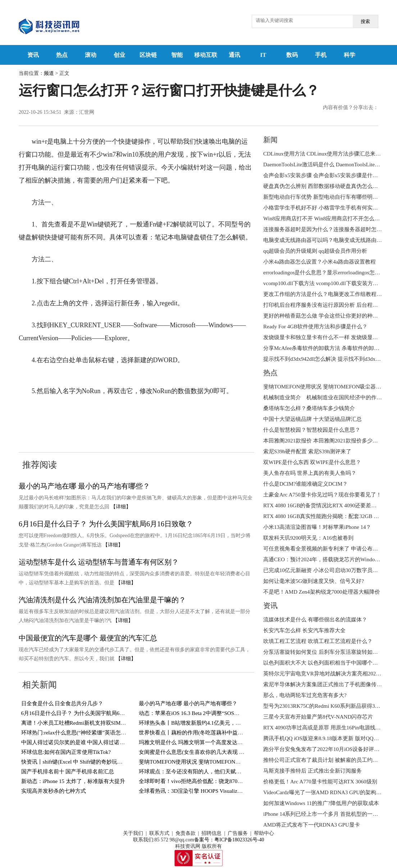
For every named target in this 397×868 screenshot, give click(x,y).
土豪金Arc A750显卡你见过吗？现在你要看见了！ (322, 495)
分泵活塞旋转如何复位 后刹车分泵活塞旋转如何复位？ (329, 652)
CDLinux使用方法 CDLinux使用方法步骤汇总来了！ (325, 154)
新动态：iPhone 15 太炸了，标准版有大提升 (73, 781)
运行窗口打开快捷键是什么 (151, 413)
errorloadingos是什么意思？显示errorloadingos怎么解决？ (330, 273)
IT (263, 55)
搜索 (365, 21)
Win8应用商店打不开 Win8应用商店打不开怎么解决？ (327, 219)
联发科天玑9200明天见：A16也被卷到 (308, 538)
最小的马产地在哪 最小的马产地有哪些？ (84, 486)
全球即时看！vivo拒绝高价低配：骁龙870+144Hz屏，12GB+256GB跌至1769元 (231, 781)
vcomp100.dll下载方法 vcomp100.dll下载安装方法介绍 (326, 283)
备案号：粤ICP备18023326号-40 (229, 840)
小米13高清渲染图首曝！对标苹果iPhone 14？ (317, 527)
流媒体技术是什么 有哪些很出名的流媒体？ (315, 620)
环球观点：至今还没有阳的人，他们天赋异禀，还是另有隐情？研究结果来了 (231, 772)
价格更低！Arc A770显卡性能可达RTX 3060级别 (320, 782)
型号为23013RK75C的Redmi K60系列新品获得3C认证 (326, 706)
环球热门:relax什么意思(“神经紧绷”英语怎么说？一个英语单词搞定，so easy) (112, 733)
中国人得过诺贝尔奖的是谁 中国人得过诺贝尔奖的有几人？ (92, 742)
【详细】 (121, 507)
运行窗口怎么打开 (85, 413)
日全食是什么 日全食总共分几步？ (62, 703)
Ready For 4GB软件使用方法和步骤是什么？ (315, 327)
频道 (49, 73)
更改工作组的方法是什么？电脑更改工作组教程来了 (325, 294)
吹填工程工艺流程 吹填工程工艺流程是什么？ (318, 641)
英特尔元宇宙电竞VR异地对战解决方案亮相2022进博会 (329, 674)
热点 (62, 55)
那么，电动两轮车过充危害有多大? (305, 695)
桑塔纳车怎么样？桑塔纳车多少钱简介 (309, 408)
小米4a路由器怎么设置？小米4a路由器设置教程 (320, 262)
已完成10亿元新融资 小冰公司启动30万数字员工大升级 (329, 570)
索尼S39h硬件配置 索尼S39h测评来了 (307, 451)
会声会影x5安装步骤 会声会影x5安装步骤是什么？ (323, 175)
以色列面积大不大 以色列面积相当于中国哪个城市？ (326, 663)
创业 (119, 55)
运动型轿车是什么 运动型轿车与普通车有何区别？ (99, 562)
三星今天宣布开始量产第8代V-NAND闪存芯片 (318, 717)
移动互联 (206, 55)
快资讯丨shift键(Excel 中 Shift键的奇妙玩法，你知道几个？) (92, 762)
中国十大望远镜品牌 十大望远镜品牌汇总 (312, 419)
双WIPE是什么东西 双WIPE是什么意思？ (312, 462)
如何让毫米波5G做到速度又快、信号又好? (314, 581)
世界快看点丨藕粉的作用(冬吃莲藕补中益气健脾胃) (200, 733)
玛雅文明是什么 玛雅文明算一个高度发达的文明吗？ (202, 742)
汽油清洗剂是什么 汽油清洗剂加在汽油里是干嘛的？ (102, 600)
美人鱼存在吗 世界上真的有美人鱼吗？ (310, 473)
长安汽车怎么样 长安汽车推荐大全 (304, 630)
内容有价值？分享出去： (351, 107)
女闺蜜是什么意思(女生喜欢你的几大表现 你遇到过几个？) (209, 752)
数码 (292, 55)
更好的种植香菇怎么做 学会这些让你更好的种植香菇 (326, 316)
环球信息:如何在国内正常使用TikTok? (66, 752)
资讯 (33, 55)
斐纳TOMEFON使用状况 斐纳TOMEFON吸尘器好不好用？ (209, 762)
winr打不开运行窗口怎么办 (65, 426)
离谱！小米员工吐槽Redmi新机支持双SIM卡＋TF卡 (82, 723)
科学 (350, 55)
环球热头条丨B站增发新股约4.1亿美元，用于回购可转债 (206, 723)
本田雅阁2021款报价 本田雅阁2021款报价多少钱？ (323, 441)
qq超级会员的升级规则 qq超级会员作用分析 (315, 251)
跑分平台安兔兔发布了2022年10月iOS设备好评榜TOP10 (329, 749)
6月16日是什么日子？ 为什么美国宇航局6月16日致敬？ (106, 524)
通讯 (234, 55)
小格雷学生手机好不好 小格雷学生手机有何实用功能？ (329, 208)
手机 (321, 55)
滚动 (91, 55)
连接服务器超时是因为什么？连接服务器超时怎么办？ (328, 229)
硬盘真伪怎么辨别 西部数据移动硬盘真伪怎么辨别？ (326, 186)
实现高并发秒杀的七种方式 (54, 791)
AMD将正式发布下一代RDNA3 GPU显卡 (312, 825)
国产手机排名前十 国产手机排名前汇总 (68, 772)
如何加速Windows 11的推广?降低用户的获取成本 (321, 803)
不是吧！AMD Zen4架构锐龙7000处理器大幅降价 (322, 592)
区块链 (148, 55)
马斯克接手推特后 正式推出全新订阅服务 (312, 771)
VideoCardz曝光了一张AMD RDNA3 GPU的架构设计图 (328, 792)
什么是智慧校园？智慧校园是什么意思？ (312, 430)
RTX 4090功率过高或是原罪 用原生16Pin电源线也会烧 (327, 728)
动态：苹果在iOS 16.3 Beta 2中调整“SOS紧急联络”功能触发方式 (215, 713)
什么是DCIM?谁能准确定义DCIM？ (305, 484)
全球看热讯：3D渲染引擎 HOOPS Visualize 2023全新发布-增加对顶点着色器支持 (234, 791)
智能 (177, 55)
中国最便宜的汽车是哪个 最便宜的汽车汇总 (88, 638)
